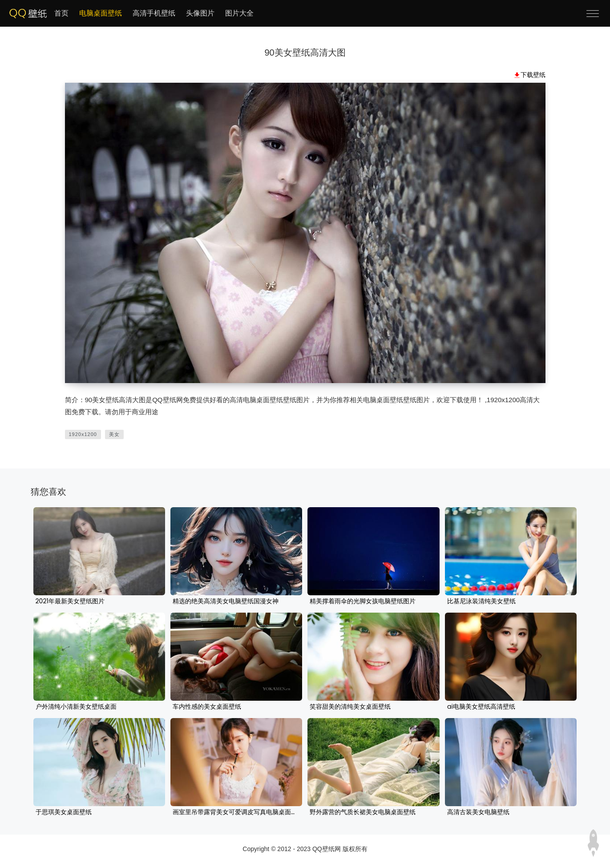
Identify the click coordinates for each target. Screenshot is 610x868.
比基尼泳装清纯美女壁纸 (481, 602)
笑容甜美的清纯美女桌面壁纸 (350, 707)
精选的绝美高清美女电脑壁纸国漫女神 (226, 602)
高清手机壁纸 (154, 13)
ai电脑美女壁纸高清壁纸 (481, 707)
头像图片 (200, 13)
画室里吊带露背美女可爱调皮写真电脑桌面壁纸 (236, 812)
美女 (114, 434)
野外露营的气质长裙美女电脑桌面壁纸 (363, 812)
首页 (61, 13)
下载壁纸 (533, 75)
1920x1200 (83, 434)
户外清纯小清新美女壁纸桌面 (76, 707)
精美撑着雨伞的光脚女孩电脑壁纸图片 (363, 602)
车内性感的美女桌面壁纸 (207, 707)
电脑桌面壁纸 (101, 13)
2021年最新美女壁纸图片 (70, 602)
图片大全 (239, 13)
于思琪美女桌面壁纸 (64, 812)
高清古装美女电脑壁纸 (478, 812)
